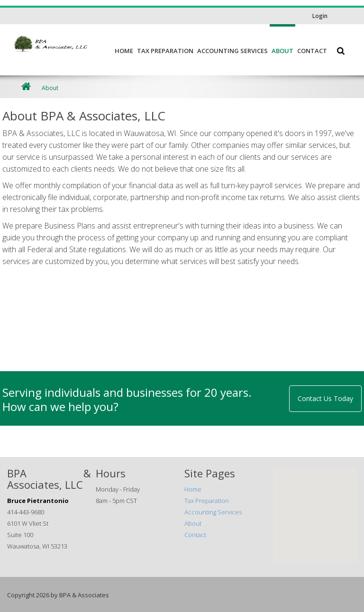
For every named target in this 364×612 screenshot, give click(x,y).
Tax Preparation (165, 51)
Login (320, 16)
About (282, 51)
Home (124, 51)
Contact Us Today (325, 398)
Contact (312, 51)
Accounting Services (232, 51)
